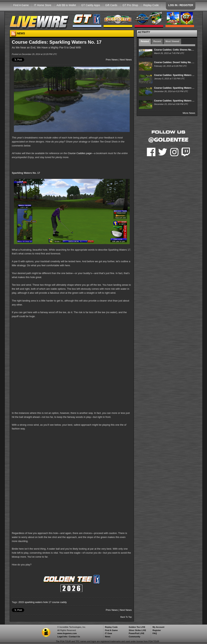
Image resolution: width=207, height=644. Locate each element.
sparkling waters (34, 602)
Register (157, 630)
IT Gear (109, 633)
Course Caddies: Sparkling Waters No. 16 (177, 88)
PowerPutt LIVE (137, 633)
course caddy (59, 602)
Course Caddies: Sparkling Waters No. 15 (177, 101)
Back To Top (126, 617)
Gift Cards (111, 5)
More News (189, 113)
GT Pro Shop (130, 5)
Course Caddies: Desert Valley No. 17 (174, 62)
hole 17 (47, 602)
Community (135, 637)
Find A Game (21, 5)
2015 (21, 602)
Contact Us (74, 637)
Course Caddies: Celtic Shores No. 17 (175, 50)
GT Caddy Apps (91, 5)
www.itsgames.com (67, 633)
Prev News (112, 60)
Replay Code (151, 5)
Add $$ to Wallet (66, 5)
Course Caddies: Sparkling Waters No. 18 (177, 75)
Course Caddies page (80, 153)
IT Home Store (43, 5)
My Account (158, 627)
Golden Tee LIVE (137, 627)
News (108, 637)
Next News (126, 60)
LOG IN (173, 5)
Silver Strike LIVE (137, 630)
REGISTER (186, 5)
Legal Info (62, 637)
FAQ (155, 633)
